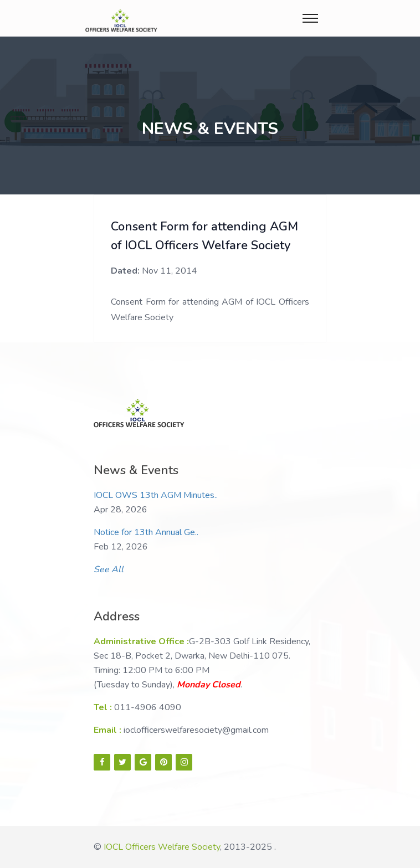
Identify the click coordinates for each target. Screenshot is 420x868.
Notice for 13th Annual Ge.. (146, 532)
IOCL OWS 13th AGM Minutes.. (156, 495)
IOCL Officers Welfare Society (162, 847)
